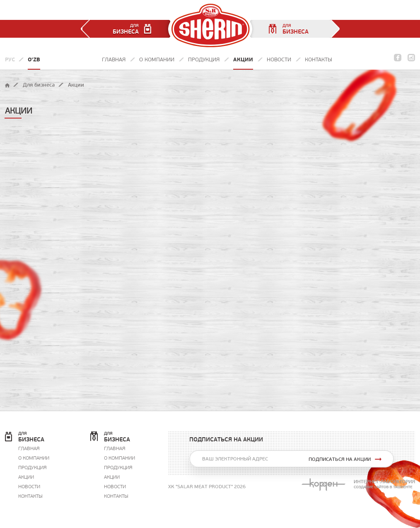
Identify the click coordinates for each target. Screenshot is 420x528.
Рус (10, 59)
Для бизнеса (39, 85)
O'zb (34, 59)
